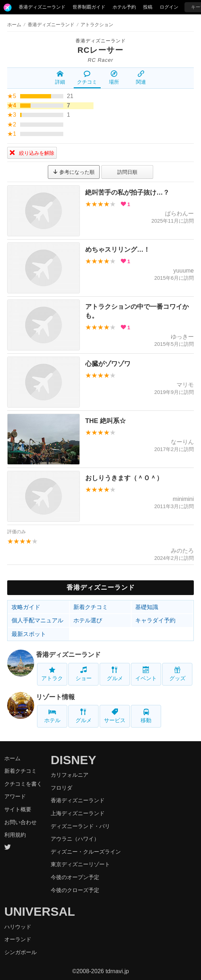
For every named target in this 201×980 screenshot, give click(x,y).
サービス (115, 716)
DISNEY (74, 760)
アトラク (52, 674)
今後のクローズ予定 (75, 890)
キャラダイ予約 (155, 620)
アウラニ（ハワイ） (75, 839)
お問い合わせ (20, 822)
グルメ (115, 674)
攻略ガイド (26, 607)
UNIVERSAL (40, 911)
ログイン (169, 7)
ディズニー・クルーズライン (86, 852)
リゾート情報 (55, 697)
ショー (84, 674)
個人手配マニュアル (37, 620)
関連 (141, 78)
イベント (146, 674)
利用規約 (15, 835)
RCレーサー (101, 50)
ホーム (14, 25)
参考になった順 (74, 172)
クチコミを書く (23, 784)
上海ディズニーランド (78, 813)
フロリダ (61, 788)
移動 (146, 716)
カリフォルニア (70, 775)
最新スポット (29, 634)
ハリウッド (18, 927)
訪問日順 (127, 172)
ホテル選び (88, 620)
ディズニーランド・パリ (80, 826)
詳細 (60, 78)
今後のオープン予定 (75, 877)
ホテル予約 (124, 7)
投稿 (148, 7)
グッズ (177, 674)
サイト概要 (18, 809)
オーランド (18, 939)
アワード (15, 796)
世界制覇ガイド (89, 7)
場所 (114, 78)
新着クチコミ (91, 607)
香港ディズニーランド (42, 7)
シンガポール (20, 952)
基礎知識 (147, 607)
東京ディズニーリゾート (80, 864)
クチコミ (87, 78)
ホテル (52, 716)
